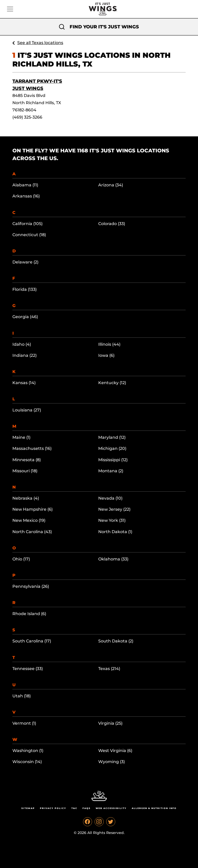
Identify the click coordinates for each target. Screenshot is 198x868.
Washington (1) (28, 751)
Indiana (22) (24, 355)
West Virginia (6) (115, 751)
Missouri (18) (25, 471)
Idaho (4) (22, 344)
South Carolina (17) (32, 641)
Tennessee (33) (28, 669)
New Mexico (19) (29, 520)
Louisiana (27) (27, 410)
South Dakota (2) (116, 641)
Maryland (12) (112, 437)
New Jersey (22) (114, 509)
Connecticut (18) (29, 235)
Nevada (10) (110, 498)
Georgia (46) (25, 317)
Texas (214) (109, 669)
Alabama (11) (25, 185)
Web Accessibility (111, 808)
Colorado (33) (112, 224)
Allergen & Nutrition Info (154, 808)
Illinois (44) (109, 344)
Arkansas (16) (26, 196)
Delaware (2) (25, 262)
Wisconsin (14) (27, 762)
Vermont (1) (24, 723)
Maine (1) (21, 437)
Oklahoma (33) (113, 559)
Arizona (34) (111, 185)
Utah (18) (22, 696)
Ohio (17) (21, 559)
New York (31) (112, 520)
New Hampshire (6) (32, 509)
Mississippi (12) (113, 460)
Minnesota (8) (27, 460)
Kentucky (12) (112, 383)
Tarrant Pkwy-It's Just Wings (37, 85)
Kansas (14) (24, 383)
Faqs (86, 808)
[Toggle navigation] (10, 9)
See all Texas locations (40, 43)
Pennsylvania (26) (31, 586)
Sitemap (28, 808)
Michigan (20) (112, 448)
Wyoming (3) (112, 762)
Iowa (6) (106, 355)
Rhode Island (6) (29, 614)
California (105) (27, 224)
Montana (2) (111, 471)
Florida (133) (24, 289)
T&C (74, 808)
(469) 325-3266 (27, 117)
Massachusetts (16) (32, 448)
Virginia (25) (110, 723)
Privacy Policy (53, 808)
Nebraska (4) (26, 498)
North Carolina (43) (32, 532)
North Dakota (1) (115, 532)
